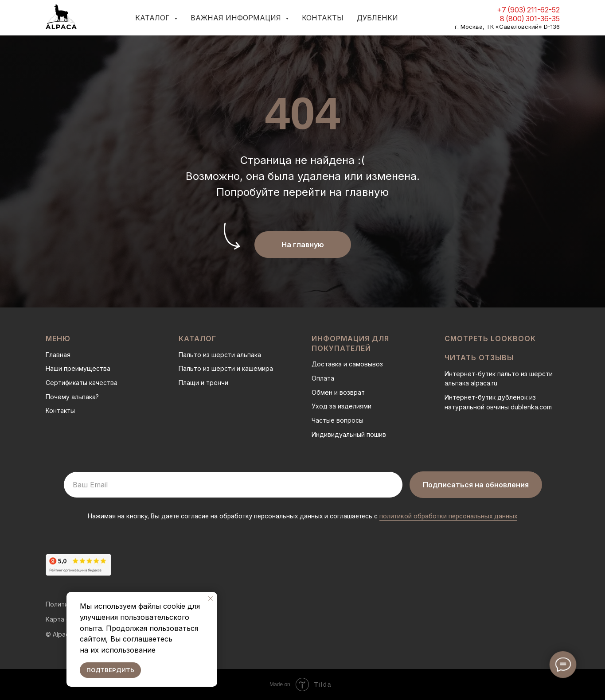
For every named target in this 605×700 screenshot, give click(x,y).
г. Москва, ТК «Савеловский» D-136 (507, 27)
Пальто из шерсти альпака (220, 355)
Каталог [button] (154, 18)
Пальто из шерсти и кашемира (226, 368)
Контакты (323, 18)
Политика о (63, 604)
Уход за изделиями (342, 406)
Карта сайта (65, 619)
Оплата (323, 378)
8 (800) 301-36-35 (530, 19)
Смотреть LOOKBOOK (490, 338)
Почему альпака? (72, 397)
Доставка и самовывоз (347, 364)
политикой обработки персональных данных (448, 516)
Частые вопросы (338, 420)
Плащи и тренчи (203, 383)
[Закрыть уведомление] (211, 599)
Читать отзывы (479, 358)
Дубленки (377, 18)
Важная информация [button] (237, 18)
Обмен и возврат (338, 392)
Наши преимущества (78, 368)
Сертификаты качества (82, 383)
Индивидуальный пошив (349, 434)
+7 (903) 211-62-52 (528, 10)
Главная (58, 355)
